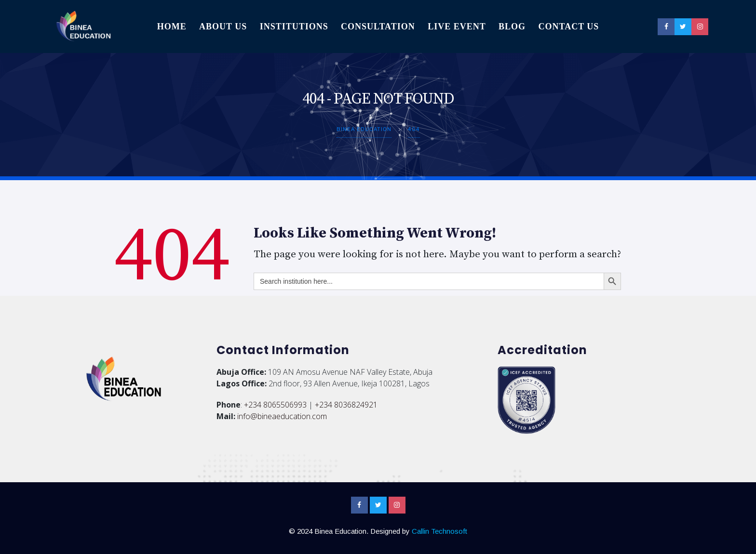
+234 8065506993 (275, 405)
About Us (223, 26)
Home (172, 26)
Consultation (378, 26)
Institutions (294, 26)
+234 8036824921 (346, 405)
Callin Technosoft (439, 531)
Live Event (457, 26)
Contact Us (568, 26)
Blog (512, 26)
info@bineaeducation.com (282, 416)
